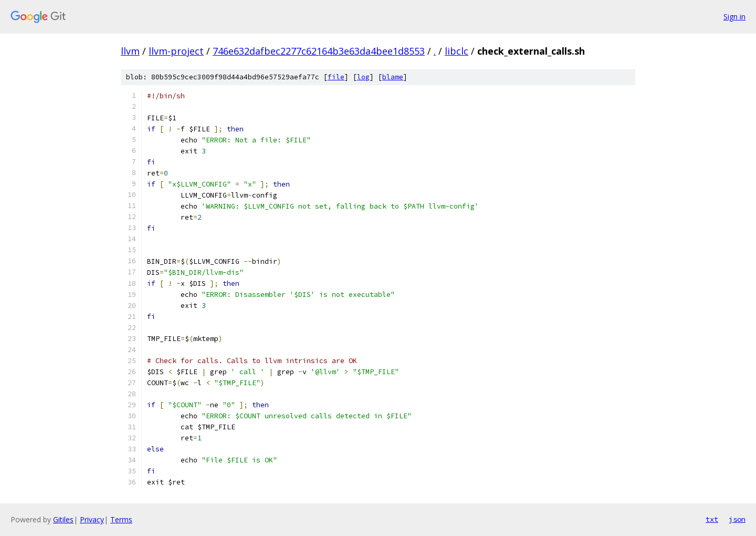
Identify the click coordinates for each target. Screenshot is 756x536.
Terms (121, 519)
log (363, 77)
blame (393, 77)
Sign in (734, 17)
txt (712, 519)
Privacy (92, 519)
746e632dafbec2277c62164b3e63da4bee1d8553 (319, 51)
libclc (456, 51)
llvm (130, 51)
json (737, 519)
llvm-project (176, 51)
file (336, 77)
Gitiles (63, 519)
